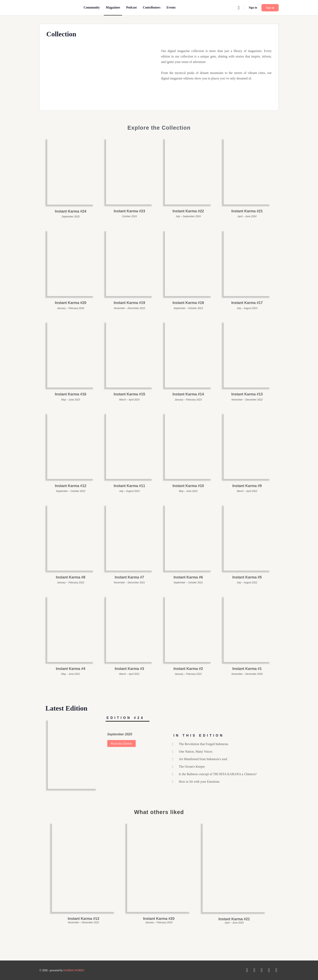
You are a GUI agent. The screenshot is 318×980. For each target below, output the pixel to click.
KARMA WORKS (74, 970)
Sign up (270, 8)
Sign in (253, 8)
